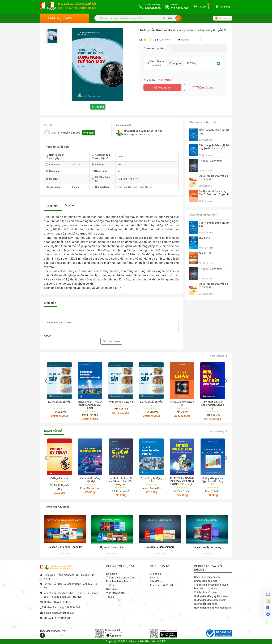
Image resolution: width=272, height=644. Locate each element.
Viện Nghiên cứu (116, 593)
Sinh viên (111, 589)
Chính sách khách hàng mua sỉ (212, 585)
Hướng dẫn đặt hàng (206, 604)
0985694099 (153, 8)
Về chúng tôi (160, 566)
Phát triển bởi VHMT (162, 585)
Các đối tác (157, 581)
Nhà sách (112, 574)
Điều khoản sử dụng (206, 588)
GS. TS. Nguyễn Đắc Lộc (66, 133)
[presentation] (46, 381)
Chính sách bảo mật (205, 581)
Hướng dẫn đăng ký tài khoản (211, 596)
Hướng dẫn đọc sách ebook (210, 600)
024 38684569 (179, 8)
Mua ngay (162, 87)
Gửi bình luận (111, 341)
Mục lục (70, 205)
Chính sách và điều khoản (209, 568)
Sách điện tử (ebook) (156, 63)
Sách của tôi (223, 18)
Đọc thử (98, 107)
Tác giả (110, 597)
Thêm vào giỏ (203, 87)
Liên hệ (154, 577)
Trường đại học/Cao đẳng (121, 577)
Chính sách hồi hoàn (206, 592)
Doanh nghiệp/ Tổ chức (120, 581)
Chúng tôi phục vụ (121, 566)
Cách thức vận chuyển (207, 577)
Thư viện (111, 585)
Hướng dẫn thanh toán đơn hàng (213, 608)
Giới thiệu (53, 206)
